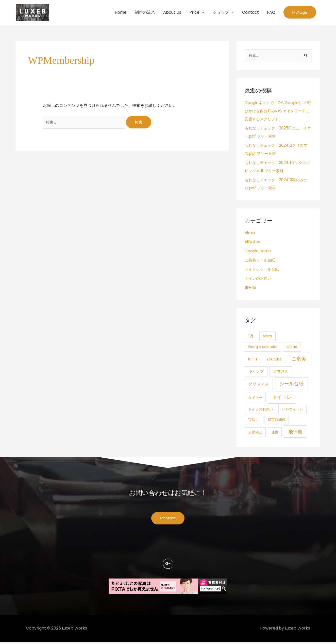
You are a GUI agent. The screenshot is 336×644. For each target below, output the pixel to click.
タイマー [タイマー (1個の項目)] (255, 399)
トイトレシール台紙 (263, 270)
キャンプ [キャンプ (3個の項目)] (256, 373)
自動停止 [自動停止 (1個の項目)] (255, 433)
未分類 (251, 289)
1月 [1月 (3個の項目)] (251, 337)
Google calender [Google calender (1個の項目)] (263, 348)
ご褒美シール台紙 (261, 261)
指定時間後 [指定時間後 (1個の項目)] (277, 421)
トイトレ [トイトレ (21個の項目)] (282, 398)
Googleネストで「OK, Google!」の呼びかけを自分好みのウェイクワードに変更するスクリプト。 (278, 112)
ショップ (221, 13)
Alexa (250, 234)
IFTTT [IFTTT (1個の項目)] (253, 360)
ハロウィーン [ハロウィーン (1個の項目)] (293, 410)
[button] (300, 13)
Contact (250, 13)
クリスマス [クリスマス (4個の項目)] (259, 385)
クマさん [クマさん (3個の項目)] (281, 373)
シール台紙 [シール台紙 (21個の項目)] (291, 385)
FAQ (271, 13)
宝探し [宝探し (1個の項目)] (254, 421)
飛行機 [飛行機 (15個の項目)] (295, 433)
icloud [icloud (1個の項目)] (292, 348)
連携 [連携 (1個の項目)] (275, 433)
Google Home (258, 252)
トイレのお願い (259, 280)
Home (121, 13)
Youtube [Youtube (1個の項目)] (274, 360)
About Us (172, 13)
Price (194, 13)
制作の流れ (145, 13)
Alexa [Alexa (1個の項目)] (267, 337)
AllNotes (253, 243)
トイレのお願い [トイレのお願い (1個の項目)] (261, 410)
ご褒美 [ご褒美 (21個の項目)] (299, 360)
